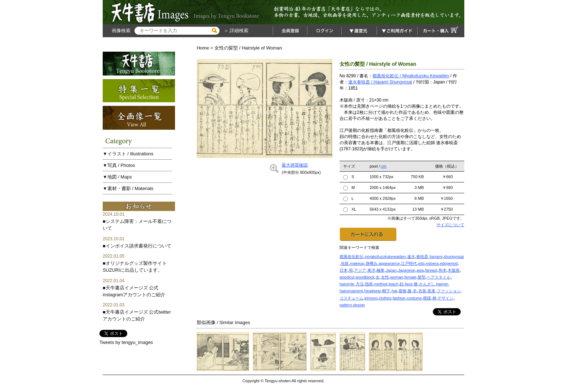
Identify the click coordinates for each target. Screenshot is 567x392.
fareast (431, 270)
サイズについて (450, 225)
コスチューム (351, 298)
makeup (357, 263)
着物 (402, 291)
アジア (360, 270)
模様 (427, 298)
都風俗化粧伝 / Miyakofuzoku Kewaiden (411, 76)
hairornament (351, 291)
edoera (432, 263)
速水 (411, 257)
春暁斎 (422, 257)
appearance (389, 263)
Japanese (406, 270)
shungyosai (454, 257)
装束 (431, 291)
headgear (373, 291)
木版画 (454, 270)
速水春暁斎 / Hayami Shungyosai (380, 82)
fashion (399, 298)
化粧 (345, 263)
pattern (346, 305)
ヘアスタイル (439, 277)
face (409, 284)
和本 (443, 270)
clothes (385, 298)
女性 (385, 277)
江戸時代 (409, 263)
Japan (391, 270)
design (359, 305)
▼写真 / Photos (119, 165)
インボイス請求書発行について (138, 246)
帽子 (386, 291)
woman (397, 277)
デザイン (445, 298)
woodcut (347, 277)
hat (394, 291)
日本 (344, 270)
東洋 (371, 270)
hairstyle (347, 284)
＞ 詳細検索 (235, 31)
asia (420, 270)
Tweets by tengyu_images (126, 342)
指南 (369, 284)
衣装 (422, 291)
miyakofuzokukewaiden (385, 257)
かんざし (427, 284)
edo (422, 263)
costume (414, 298)
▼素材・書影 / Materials (128, 188)
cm (384, 166)
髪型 (422, 277)
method (381, 284)
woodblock (365, 277)
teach (394, 284)
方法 (360, 284)
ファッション (449, 291)
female (410, 277)
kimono (371, 298)
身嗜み (372, 263)
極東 (380, 270)
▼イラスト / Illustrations (128, 154)
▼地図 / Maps (117, 177)
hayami (436, 257)
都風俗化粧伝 (351, 257)
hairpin (442, 284)
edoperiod (449, 263)
